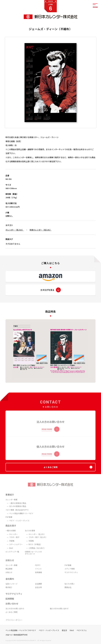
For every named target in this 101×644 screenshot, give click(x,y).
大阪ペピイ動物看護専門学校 (17, 639)
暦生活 (64, 634)
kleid (72, 634)
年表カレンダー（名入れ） (41, 230)
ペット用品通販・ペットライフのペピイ (21, 634)
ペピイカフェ (82, 634)
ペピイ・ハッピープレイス (49, 634)
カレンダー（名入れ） (15, 230)
